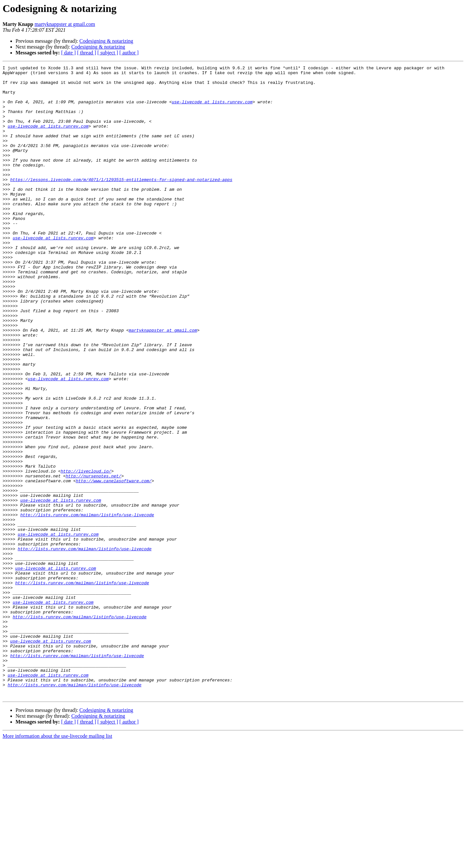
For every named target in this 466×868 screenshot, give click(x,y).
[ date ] (68, 53)
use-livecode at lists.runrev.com (212, 109)
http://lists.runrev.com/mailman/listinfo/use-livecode (87, 605)
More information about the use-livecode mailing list (57, 862)
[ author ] (129, 53)
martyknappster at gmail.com (65, 24)
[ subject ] (108, 53)
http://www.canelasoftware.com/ (114, 564)
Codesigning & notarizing (106, 41)
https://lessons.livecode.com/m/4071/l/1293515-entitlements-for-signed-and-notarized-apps (121, 203)
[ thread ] (87, 53)
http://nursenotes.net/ (94, 558)
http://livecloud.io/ (86, 553)
